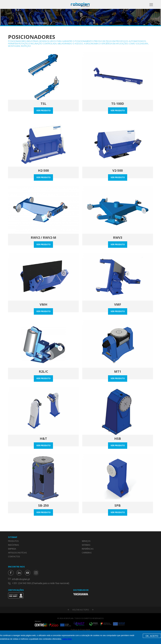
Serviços (86, 541)
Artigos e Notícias (17, 553)
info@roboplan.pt (21, 579)
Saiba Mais (67, 639)
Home (11, 23)
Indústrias (13, 545)
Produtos (22, 23)
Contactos (14, 557)
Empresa (12, 549)
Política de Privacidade (80, 630)
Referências (88, 549)
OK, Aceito (152, 636)
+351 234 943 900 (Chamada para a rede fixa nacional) (41, 583)
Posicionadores (39, 23)
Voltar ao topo (81, 610)
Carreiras (87, 553)
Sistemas (86, 545)
